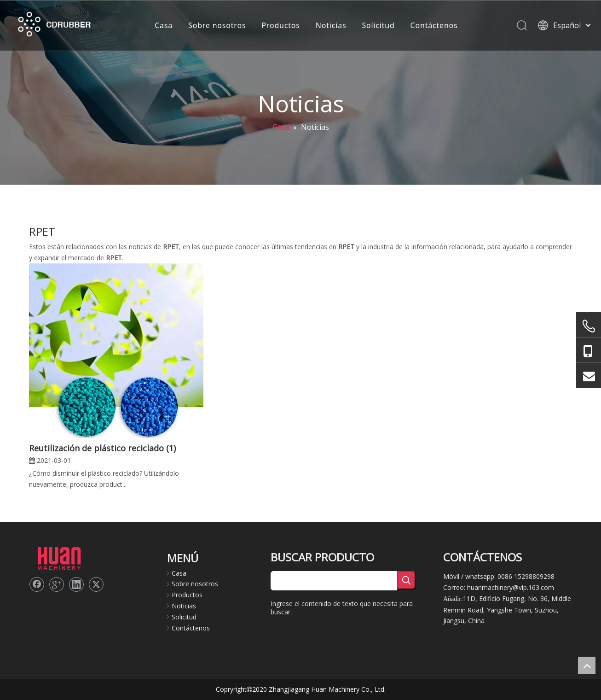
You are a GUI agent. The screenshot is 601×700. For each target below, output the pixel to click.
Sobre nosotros (216, 25)
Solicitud (377, 25)
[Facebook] (37, 584)
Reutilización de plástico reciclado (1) (102, 448)
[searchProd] (334, 581)
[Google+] (57, 584)
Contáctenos (433, 25)
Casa (163, 25)
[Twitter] (96, 584)
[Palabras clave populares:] (406, 580)
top (587, 665)
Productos (280, 25)
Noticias (330, 25)
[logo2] (59, 558)
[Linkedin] (76, 584)
